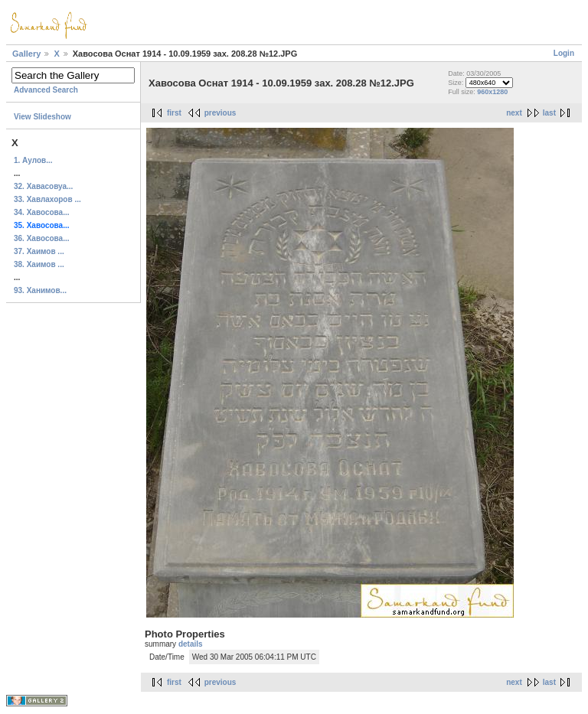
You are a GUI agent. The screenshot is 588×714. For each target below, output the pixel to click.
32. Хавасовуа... (43, 186)
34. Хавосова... (42, 212)
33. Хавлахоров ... (47, 199)
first (174, 113)
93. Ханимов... (40, 290)
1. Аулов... (33, 160)
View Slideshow (42, 117)
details (191, 644)
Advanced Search (46, 90)
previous (220, 113)
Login (564, 53)
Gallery (26, 54)
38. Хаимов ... (39, 264)
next (514, 113)
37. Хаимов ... (39, 251)
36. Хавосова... (42, 238)
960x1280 (492, 92)
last (549, 113)
